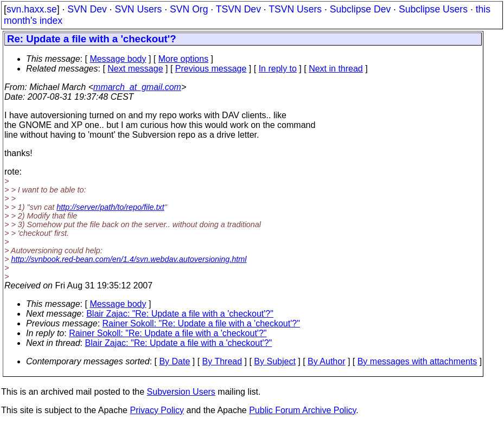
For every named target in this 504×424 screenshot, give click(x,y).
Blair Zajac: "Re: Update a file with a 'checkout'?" (180, 314)
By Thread (222, 361)
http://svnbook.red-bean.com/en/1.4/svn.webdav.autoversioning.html (129, 259)
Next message (135, 69)
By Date (174, 361)
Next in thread (336, 69)
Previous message (211, 69)
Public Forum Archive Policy (302, 410)
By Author (326, 361)
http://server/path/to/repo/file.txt (110, 207)
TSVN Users (295, 9)
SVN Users (138, 9)
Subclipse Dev (360, 9)
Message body (118, 59)
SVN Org (189, 9)
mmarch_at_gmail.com (137, 87)
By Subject (275, 361)
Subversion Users (181, 392)
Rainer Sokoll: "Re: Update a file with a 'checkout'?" (201, 323)
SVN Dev (87, 9)
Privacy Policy (157, 410)
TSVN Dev (238, 9)
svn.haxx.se (32, 9)
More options (184, 59)
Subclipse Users (433, 9)
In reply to (278, 69)
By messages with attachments (417, 361)
